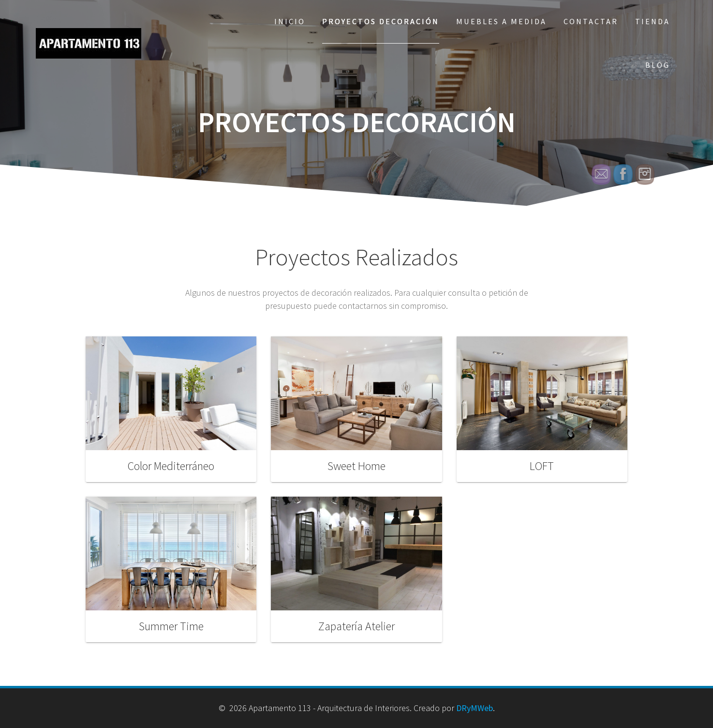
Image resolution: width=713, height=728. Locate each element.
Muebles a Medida (501, 21)
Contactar (591, 21)
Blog (658, 65)
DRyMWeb (475, 708)
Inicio (290, 21)
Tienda (653, 21)
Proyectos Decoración (381, 21)
